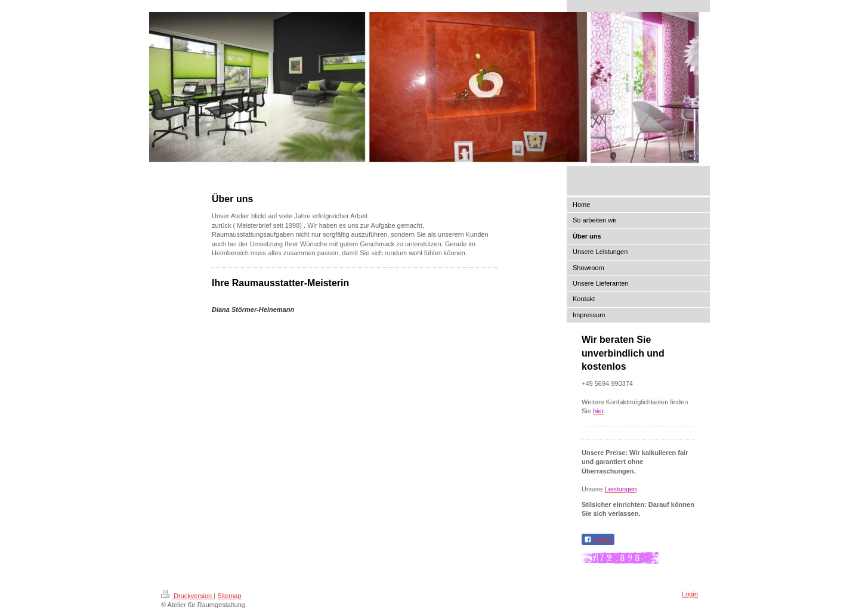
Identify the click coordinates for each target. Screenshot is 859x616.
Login (690, 594)
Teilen (598, 540)
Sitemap (229, 596)
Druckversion (187, 596)
